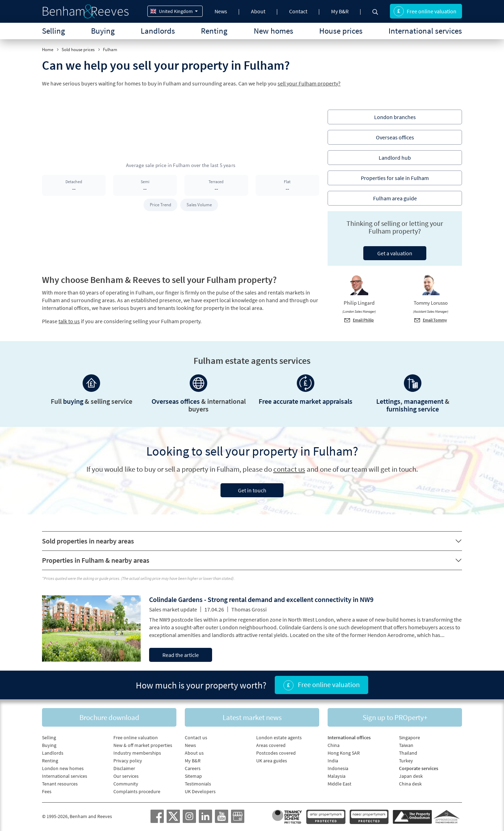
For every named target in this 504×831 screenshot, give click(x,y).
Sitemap (193, 776)
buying (73, 401)
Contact (298, 11)
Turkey (406, 761)
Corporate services (419, 768)
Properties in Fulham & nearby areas (96, 560)
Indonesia (338, 768)
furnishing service (413, 409)
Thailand (408, 753)
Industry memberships (137, 753)
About (258, 11)
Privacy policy (128, 761)
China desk (410, 784)
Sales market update (173, 609)
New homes (274, 31)
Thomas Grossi (249, 609)
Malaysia (337, 776)
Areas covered (271, 745)
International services (425, 31)
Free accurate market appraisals (306, 401)
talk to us (69, 321)
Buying (103, 31)
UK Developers (200, 791)
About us (194, 753)
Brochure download (109, 717)
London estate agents (279, 737)
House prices (341, 31)
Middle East (339, 784)
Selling (54, 31)
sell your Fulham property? (309, 83)
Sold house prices (78, 50)
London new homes (63, 768)
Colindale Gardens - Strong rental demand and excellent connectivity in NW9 (261, 599)
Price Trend (160, 205)
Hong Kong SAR (344, 753)
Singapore (409, 737)
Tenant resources (60, 784)
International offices (349, 737)
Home (48, 50)
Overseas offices (176, 401)
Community (126, 784)
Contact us (196, 737)
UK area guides (272, 761)
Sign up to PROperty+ (395, 717)
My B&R (340, 11)
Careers (193, 768)
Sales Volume (199, 205)
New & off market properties (143, 745)
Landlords (158, 31)
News (221, 11)
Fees (47, 791)
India (333, 761)
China (334, 745)
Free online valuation (425, 11)
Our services (126, 776)
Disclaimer (124, 768)
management (424, 401)
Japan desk (411, 776)
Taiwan (406, 745)
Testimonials (198, 784)
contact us (289, 469)
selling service (111, 401)
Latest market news (252, 717)
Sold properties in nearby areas (88, 541)
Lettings (388, 401)
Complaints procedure (137, 791)
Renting (214, 31)
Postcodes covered (276, 753)
